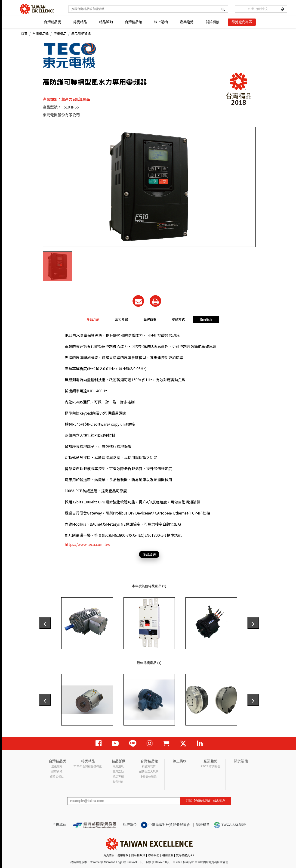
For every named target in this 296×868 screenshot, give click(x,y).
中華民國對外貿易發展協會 (165, 825)
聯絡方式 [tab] (178, 319)
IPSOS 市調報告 (210, 766)
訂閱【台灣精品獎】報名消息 (206, 801)
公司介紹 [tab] (121, 319)
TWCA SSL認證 (230, 825)
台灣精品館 (133, 22)
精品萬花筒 (149, 766)
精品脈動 (106, 22)
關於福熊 (213, 22)
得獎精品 (80, 22)
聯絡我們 (154, 855)
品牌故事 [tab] (150, 319)
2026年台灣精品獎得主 (88, 766)
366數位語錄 (149, 777)
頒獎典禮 (57, 772)
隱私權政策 (138, 855)
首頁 (24, 34)
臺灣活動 (118, 772)
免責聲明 (109, 855)
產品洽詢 (149, 554)
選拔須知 (57, 766)
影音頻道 (118, 782)
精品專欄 (118, 777)
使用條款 (123, 855)
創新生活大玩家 (149, 772)
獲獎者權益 (57, 777)
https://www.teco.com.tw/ (88, 544)
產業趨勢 (187, 22)
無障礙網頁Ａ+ (185, 855)
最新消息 (118, 766)
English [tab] (206, 319)
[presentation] (45, 623)
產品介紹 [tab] (93, 319)
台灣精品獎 (52, 22)
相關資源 (168, 855)
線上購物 (161, 22)
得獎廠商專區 (242, 22)
